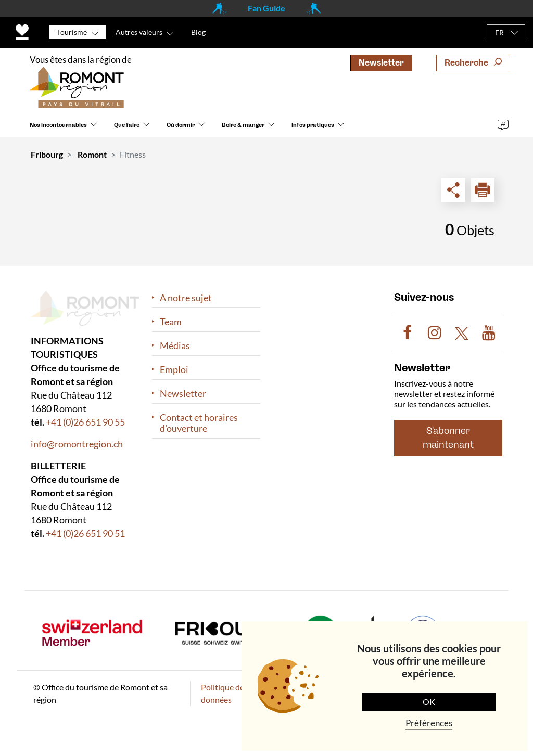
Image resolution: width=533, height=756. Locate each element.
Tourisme (72, 32)
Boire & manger (243, 125)
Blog (198, 32)
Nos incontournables (58, 125)
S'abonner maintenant (448, 438)
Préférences (429, 723)
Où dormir (181, 125)
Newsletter (381, 63)
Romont (92, 154)
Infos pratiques (313, 125)
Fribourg (47, 154)
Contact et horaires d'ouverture (199, 423)
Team (171, 322)
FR (499, 33)
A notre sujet (186, 298)
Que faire (127, 125)
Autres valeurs (139, 32)
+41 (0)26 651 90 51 (85, 533)
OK (429, 702)
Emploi (174, 370)
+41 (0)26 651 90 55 (85, 422)
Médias (175, 346)
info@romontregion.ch (77, 444)
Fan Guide (266, 8)
